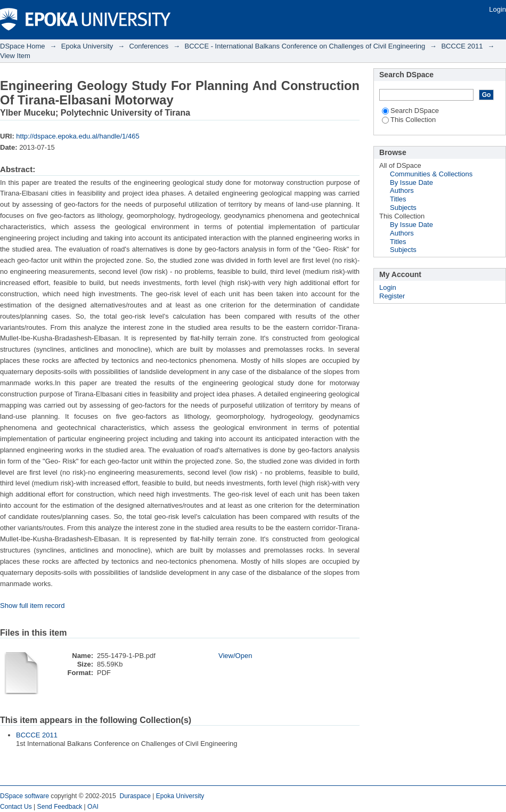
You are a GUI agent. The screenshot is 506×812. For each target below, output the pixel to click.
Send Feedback (60, 807)
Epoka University (87, 46)
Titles (398, 199)
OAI (93, 807)
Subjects (403, 208)
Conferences (149, 46)
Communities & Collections (431, 174)
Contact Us (16, 807)
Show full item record (32, 606)
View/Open (235, 656)
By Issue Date (411, 182)
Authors (402, 190)
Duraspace (135, 796)
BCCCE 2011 (462, 46)
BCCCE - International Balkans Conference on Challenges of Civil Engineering (305, 46)
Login (497, 9)
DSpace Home (23, 46)
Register (392, 296)
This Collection (409, 120)
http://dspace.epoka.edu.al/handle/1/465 (77, 136)
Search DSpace (410, 111)
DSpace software (25, 796)
